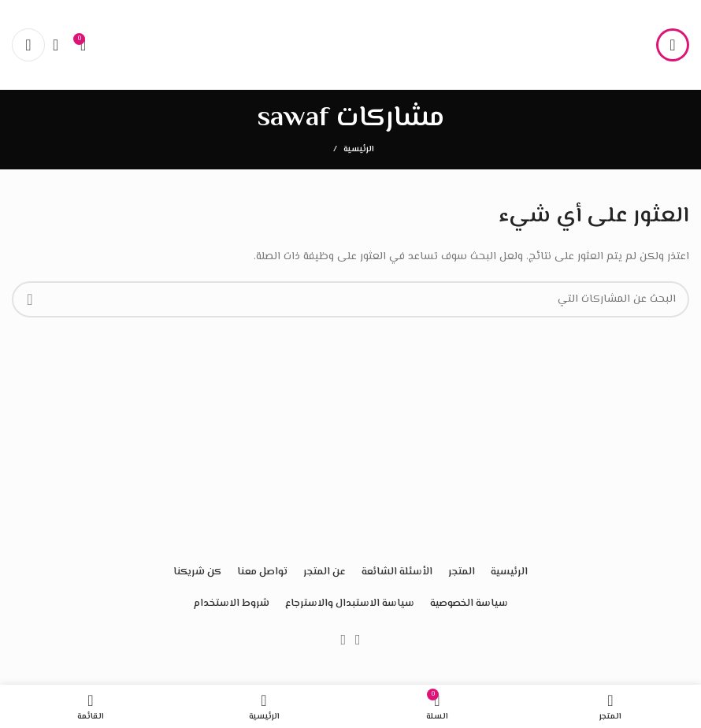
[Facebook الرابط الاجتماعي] (358, 640)
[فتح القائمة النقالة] (673, 45)
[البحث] (61, 45)
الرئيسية (359, 150)
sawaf (293, 119)
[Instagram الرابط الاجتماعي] (343, 640)
